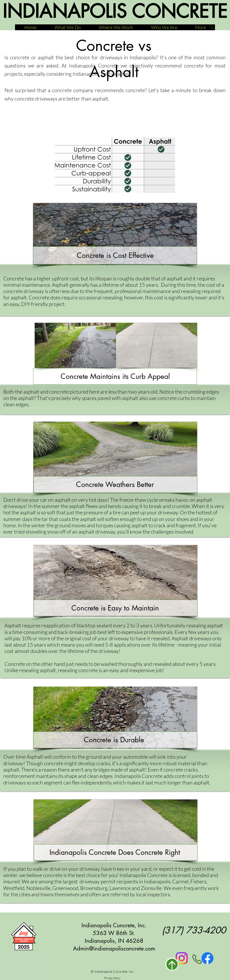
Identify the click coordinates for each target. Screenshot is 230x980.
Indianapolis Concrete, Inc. (114, 925)
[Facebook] (207, 958)
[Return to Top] (172, 964)
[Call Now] (212, 27)
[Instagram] (182, 958)
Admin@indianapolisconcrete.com (114, 948)
